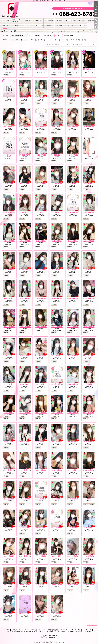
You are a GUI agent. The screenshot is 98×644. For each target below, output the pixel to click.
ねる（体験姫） (57, 241)
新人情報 (38, 21)
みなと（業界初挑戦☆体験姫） (12, 470)
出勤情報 (60, 21)
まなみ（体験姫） (9, 327)
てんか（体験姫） (9, 527)
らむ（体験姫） (57, 270)
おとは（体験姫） (89, 327)
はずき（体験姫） (73, 126)
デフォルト (19, 40)
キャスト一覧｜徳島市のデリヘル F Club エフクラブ (49, 10)
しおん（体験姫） (25, 499)
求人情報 (71, 25)
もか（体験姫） (73, 69)
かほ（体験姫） (57, 69)
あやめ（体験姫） (73, 413)
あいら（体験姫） (73, 556)
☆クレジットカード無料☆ (92, 21)
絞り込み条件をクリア (19, 36)
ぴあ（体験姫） (25, 98)
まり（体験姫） (89, 527)
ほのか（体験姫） (41, 527)
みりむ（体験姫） (89, 441)
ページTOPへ (93, 625)
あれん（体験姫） (73, 327)
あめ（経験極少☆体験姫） (59, 155)
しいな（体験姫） (41, 470)
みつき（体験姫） (89, 470)
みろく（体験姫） (57, 98)
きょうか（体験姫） (25, 270)
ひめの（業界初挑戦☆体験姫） (12, 126)
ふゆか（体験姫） (57, 413)
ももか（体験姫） (89, 241)
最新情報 (6, 25)
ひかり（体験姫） (89, 298)
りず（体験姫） (41, 585)
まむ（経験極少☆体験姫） (27, 69)
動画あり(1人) (68, 36)
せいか (9, 155)
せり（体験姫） (9, 69)
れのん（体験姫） (57, 298)
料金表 (49, 25)
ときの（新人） (25, 384)
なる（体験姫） (9, 585)
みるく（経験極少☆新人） (43, 499)
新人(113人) (59, 36)
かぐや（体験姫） (41, 327)
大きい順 (65, 40)
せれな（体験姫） (25, 585)
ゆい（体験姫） (89, 184)
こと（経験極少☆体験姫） (59, 212)
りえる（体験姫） (41, 270)
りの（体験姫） (57, 356)
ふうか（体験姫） (25, 527)
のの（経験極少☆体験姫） (59, 184)
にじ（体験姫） (57, 556)
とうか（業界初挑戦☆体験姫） (28, 470)
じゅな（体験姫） (9, 184)
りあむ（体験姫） (73, 384)
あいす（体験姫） (73, 356)
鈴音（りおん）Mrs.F (89, 69)
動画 (16, 25)
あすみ (89, 499)
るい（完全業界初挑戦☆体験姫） (61, 384)
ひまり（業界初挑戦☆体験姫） (60, 527)
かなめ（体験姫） (73, 585)
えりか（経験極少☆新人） (75, 499)
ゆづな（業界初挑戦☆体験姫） (28, 126)
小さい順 (58, 40)
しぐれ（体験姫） (25, 241)
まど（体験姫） (9, 384)
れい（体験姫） (73, 270)
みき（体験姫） (57, 126)
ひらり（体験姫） (41, 556)
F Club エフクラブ (47, 642)
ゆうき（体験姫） (25, 298)
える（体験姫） (57, 499)
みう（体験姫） (41, 613)
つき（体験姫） (73, 98)
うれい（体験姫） (89, 556)
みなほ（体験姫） (41, 155)
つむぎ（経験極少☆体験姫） (44, 69)
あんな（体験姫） (89, 212)
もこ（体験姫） (89, 384)
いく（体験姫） (9, 613)
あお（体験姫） (89, 270)
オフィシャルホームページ (16, 21)
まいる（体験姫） (41, 298)
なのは (41, 212)
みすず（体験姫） (73, 155)
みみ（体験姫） (41, 441)
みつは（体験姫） (25, 356)
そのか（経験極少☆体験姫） (12, 270)
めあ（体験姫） (41, 384)
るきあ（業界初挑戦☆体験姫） (44, 126)
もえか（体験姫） (9, 441)
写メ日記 (27, 21)
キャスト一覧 (82, 21)
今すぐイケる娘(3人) (35, 36)
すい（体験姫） (41, 98)
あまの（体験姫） (73, 441)
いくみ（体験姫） (41, 184)
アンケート (82, 25)
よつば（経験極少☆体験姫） (12, 212)
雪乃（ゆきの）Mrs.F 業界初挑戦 (30, 613)
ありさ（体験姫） (73, 212)
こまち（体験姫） (57, 613)
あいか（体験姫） (25, 413)
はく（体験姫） (73, 241)
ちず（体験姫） (73, 184)
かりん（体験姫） (73, 527)
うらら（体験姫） (9, 241)
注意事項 (60, 25)
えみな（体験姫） (25, 327)
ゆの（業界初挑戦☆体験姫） (44, 356)
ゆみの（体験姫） (57, 585)
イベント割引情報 (71, 21)
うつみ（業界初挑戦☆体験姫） (28, 556)
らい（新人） (25, 212)
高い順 (43, 40)
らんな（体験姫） (89, 585)
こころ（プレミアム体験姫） (12, 356)
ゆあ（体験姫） (73, 470)
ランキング (27, 25)
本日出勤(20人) (48, 36)
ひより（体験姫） (25, 184)
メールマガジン (38, 25)
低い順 (37, 40)
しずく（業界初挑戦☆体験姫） (12, 499)
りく (89, 155)
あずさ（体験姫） (57, 441)
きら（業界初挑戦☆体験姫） (28, 155)
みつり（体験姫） (9, 556)
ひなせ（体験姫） (41, 413)
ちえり (9, 98)
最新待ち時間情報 (49, 21)
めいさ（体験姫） (73, 298)
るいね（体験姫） (89, 126)
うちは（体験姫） (25, 441)
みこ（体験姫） (41, 241)
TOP (6, 21)
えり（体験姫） (9, 413)
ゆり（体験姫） (9, 298)
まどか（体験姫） (57, 470)
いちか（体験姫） (57, 327)
